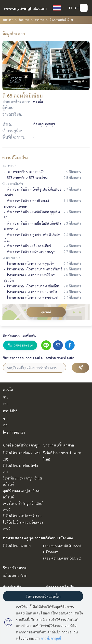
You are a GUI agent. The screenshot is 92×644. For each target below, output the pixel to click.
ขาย (6, 397)
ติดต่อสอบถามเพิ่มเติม (20, 335)
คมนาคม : (9, 166)
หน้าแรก (8, 20)
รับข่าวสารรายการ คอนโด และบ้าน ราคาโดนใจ (39, 358)
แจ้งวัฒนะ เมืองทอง (58, 538)
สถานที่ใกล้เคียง (15, 158)
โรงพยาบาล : (11, 258)
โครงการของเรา (14, 432)
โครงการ (24, 20)
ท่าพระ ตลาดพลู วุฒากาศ (23, 538)
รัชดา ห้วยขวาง (15, 568)
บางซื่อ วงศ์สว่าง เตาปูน (21, 445)
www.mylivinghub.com (25, 8)
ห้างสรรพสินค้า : (13, 183)
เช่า (5, 403)
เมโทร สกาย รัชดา (15, 575)
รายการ (39, 20)
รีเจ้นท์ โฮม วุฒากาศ (17, 545)
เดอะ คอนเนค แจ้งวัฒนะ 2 (62, 558)
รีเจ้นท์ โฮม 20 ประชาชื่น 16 (22, 516)
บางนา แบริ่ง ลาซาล (59, 445)
